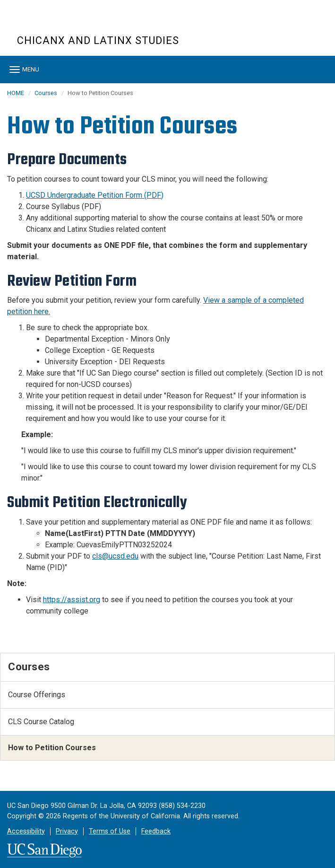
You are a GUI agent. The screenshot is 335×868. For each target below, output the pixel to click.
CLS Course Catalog (41, 722)
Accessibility (26, 831)
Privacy (67, 831)
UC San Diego (71, 23)
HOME (16, 93)
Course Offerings (37, 695)
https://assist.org (72, 600)
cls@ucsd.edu (115, 556)
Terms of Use (110, 831)
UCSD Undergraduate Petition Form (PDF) (95, 195)
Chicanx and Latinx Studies (98, 40)
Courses (46, 93)
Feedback (156, 831)
